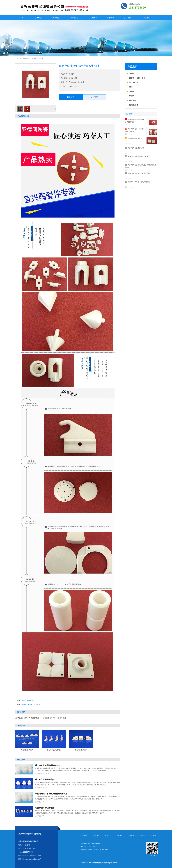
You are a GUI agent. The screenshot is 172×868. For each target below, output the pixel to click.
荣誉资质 (111, 18)
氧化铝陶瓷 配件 (28, 700)
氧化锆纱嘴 (134, 105)
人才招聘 (128, 18)
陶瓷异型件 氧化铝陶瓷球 (31, 705)
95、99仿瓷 (134, 82)
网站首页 (26, 58)
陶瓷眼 (132, 91)
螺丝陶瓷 (133, 100)
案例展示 (94, 18)
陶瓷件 (132, 73)
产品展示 (57, 18)
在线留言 (94, 97)
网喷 (131, 87)
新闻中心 (76, 18)
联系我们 (146, 18)
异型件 (41, 58)
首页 (23, 18)
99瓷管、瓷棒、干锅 (137, 78)
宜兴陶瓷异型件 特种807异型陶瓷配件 (55, 718)
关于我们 (39, 18)
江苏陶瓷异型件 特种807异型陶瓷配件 (27, 718)
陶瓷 (76, 78)
